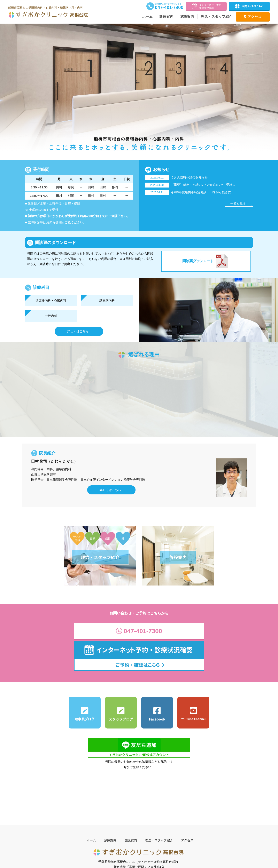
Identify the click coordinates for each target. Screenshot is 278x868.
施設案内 (187, 17)
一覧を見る (238, 204)
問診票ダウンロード (206, 261)
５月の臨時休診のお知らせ (176, 177)
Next (273, 89)
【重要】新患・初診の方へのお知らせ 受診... (190, 185)
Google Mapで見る (140, 831)
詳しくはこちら (78, 331)
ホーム (148, 17)
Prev (5, 89)
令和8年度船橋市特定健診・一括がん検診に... (189, 192)
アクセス (253, 17)
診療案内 (167, 17)
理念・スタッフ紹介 (217, 17)
